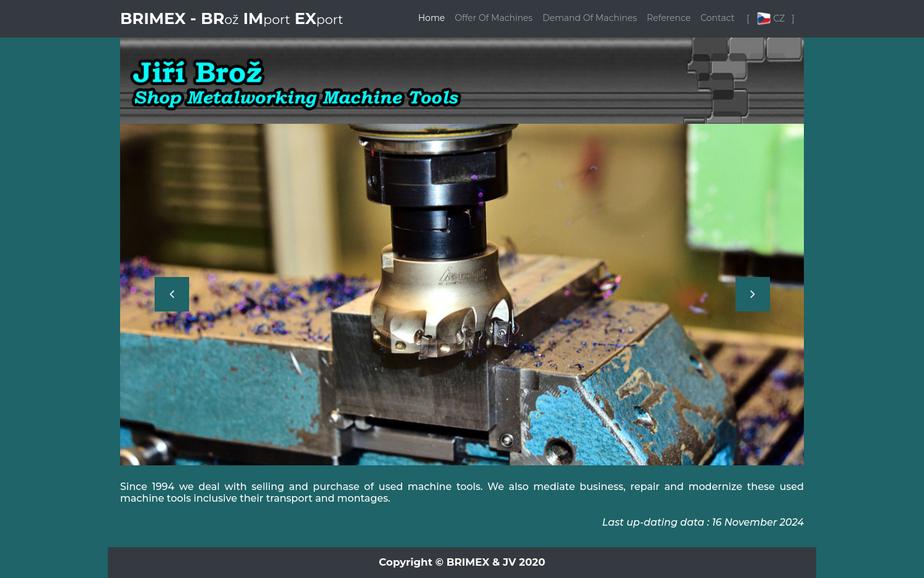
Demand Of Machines (590, 18)
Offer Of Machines (493, 18)
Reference (669, 18)
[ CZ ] (772, 19)
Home (432, 18)
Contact (717, 18)
